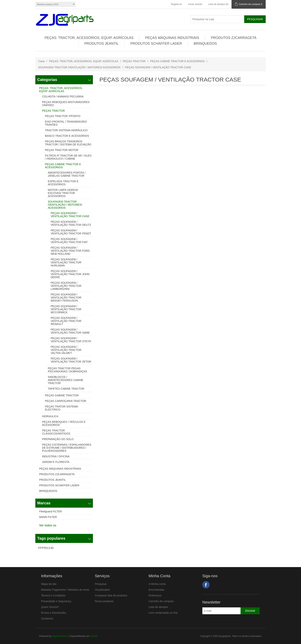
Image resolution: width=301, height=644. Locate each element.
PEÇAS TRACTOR (134, 61)
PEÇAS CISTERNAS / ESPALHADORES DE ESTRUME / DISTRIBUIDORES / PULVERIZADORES (67, 448)
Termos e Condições (53, 595)
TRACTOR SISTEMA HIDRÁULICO (66, 130)
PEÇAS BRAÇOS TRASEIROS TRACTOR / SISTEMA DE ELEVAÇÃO (68, 143)
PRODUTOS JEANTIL (101, 44)
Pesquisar (101, 584)
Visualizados (102, 590)
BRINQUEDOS (205, 44)
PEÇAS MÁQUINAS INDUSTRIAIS (172, 38)
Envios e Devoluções (54, 613)
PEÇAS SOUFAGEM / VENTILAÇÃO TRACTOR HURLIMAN (66, 262)
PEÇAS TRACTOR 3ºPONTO (63, 116)
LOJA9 (94, 636)
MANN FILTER (48, 517)
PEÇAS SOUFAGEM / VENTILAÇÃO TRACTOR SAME (70, 331)
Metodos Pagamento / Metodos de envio (65, 590)
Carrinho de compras (161, 601)
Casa (41, 61)
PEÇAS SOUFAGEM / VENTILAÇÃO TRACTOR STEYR (71, 340)
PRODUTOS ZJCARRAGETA (234, 38)
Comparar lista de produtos (111, 595)
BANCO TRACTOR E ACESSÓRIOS (67, 136)
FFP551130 (46, 548)
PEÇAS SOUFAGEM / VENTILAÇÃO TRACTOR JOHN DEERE (70, 274)
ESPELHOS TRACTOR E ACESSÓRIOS (63, 183)
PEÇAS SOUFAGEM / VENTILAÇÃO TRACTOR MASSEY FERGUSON (66, 298)
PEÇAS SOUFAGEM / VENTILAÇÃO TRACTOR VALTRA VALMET (66, 350)
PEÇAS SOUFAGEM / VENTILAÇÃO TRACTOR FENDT (71, 232)
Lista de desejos (158, 607)
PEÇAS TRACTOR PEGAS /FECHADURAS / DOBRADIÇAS (67, 370)
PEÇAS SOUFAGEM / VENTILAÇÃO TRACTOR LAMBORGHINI (66, 286)
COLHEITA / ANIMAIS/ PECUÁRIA (63, 96)
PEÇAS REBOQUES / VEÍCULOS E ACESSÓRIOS (64, 423)
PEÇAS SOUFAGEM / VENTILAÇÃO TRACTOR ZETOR (71, 360)
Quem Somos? (50, 607)
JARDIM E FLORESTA (56, 462)
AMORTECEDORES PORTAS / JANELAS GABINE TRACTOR (67, 174)
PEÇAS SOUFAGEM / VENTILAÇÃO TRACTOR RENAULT (66, 321)
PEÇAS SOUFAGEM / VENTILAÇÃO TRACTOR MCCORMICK (66, 309)
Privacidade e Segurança (56, 601)
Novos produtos (104, 601)
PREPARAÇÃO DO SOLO (58, 439)
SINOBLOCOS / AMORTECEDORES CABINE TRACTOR (66, 380)
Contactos (47, 618)
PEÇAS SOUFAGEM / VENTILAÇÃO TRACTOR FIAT (69, 241)
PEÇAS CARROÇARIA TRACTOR (66, 401)
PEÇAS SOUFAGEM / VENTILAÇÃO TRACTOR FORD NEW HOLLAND (70, 251)
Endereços (155, 595)
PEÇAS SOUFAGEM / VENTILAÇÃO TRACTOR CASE (70, 215)
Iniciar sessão (195, 4)
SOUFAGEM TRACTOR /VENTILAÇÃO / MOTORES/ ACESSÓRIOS (79, 67)
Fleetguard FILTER (50, 511)
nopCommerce (60, 636)
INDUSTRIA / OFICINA (56, 456)
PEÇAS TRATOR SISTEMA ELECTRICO (61, 408)
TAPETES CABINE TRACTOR (66, 389)
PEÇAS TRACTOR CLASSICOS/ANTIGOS (56, 432)
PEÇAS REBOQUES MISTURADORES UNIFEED (66, 104)
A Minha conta (157, 584)
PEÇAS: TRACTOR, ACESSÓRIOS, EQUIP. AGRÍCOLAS (89, 38)
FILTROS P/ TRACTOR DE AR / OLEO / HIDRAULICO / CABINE (68, 157)
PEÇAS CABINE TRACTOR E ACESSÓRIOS (177, 61)
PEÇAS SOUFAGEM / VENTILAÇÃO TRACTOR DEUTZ (71, 223)
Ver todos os (48, 525)
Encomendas (156, 590)
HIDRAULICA (50, 416)
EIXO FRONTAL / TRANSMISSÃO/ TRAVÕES (66, 123)
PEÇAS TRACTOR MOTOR (62, 150)
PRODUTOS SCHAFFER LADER (156, 44)
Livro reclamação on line (163, 613)
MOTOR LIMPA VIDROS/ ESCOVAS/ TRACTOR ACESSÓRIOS (63, 193)
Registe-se (176, 4)
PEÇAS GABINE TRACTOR (62, 395)
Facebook (206, 585)
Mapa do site (49, 584)
